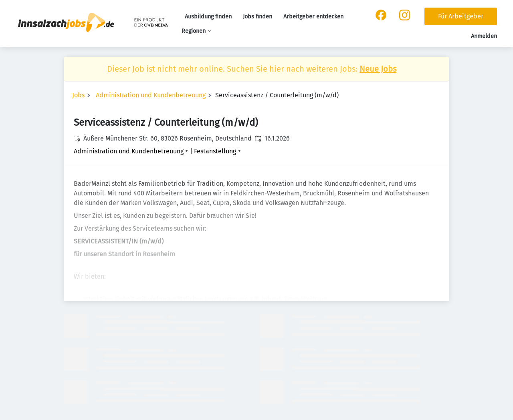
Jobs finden (258, 17)
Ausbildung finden (208, 17)
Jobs (78, 95)
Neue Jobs (378, 69)
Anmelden (484, 36)
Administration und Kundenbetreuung (151, 95)
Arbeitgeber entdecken (313, 17)
